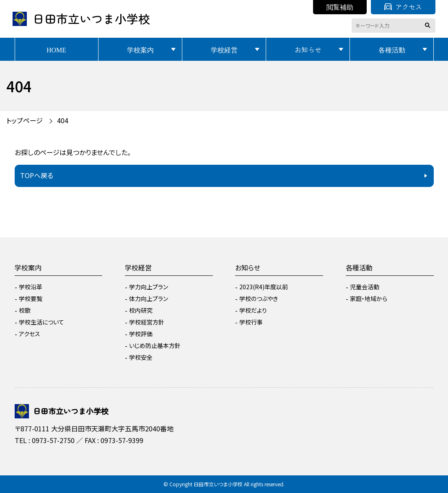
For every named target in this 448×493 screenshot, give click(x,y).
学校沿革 (31, 287)
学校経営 (224, 49)
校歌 (25, 310)
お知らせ (308, 49)
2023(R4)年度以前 (264, 287)
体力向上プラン (149, 298)
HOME (56, 49)
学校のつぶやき (259, 298)
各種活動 (392, 49)
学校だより (253, 310)
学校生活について (41, 322)
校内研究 (141, 310)
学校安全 (141, 357)
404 (63, 120)
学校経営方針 (147, 322)
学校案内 (140, 49)
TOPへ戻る (37, 175)
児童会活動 (365, 287)
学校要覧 (31, 298)
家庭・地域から (369, 298)
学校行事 (251, 322)
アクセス (403, 7)
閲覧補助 (340, 7)
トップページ (25, 120)
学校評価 (141, 334)
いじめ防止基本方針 (155, 345)
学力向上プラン (149, 287)
